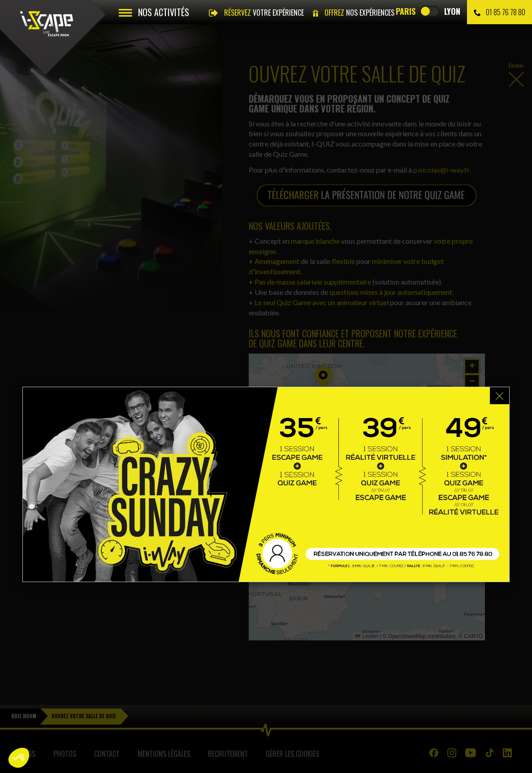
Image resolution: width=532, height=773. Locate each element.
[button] (19, 758)
